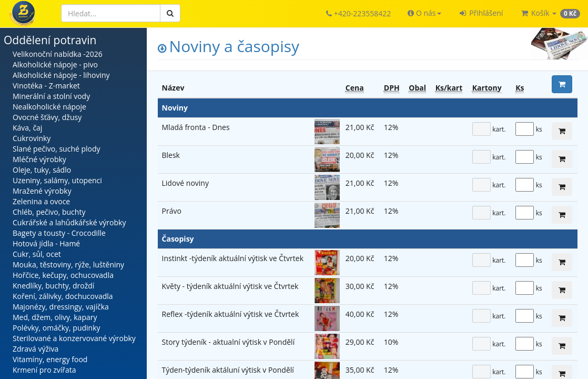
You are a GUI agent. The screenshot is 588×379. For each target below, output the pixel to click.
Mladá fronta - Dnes (196, 127)
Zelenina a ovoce (41, 201)
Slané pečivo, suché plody (57, 149)
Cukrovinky (32, 138)
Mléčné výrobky (39, 159)
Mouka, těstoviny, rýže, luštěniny (68, 265)
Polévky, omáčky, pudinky (57, 328)
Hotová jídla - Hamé (46, 243)
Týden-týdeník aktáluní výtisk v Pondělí (228, 370)
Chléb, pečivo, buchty (49, 212)
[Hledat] (111, 13)
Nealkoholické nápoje (49, 107)
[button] (424, 13)
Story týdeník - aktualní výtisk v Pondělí (229, 342)
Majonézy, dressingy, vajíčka (61, 307)
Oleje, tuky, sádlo (42, 170)
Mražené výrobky (42, 191)
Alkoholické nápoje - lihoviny (61, 75)
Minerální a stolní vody (51, 96)
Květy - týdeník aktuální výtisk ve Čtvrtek (230, 286)
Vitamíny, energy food (50, 359)
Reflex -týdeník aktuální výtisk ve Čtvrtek (231, 314)
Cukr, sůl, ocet (37, 254)
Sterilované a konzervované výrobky (74, 338)
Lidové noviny (185, 183)
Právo (172, 211)
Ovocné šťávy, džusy (47, 117)
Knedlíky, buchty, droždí (53, 286)
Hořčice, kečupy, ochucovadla (63, 275)
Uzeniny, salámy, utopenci (57, 180)
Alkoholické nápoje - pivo (55, 64)
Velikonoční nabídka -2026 (58, 54)
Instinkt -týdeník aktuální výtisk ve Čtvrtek (233, 258)
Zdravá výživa (36, 349)
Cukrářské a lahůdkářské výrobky (69, 222)
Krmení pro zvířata (44, 370)
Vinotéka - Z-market (46, 86)
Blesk (171, 155)
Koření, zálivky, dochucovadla (63, 296)
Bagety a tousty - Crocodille (59, 233)
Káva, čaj (27, 128)
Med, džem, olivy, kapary (55, 317)
